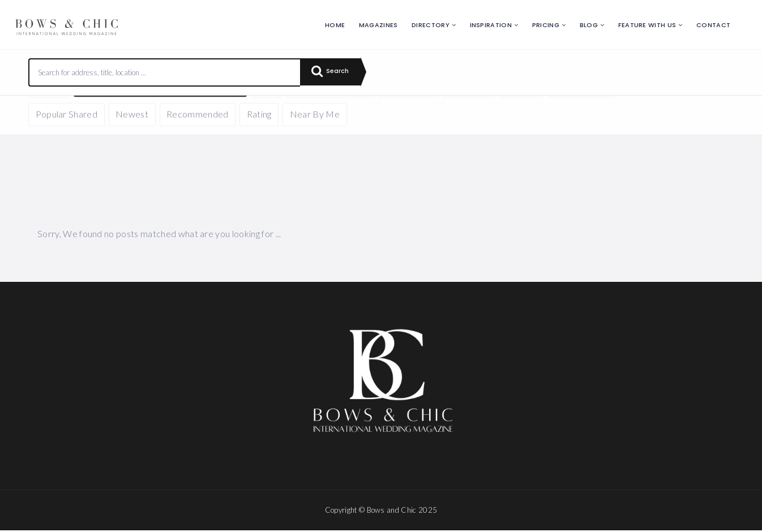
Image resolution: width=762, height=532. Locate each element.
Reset (134, 112)
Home (335, 25)
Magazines (378, 25)
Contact (713, 25)
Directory (431, 25)
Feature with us (647, 25)
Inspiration (491, 25)
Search (334, 72)
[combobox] (165, 72)
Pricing (546, 25)
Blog (589, 25)
